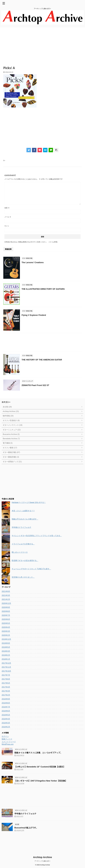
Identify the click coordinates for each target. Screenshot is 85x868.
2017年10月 (6, 671)
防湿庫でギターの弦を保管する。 (25, 561)
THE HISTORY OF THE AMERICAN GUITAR (42, 360)
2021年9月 (6, 591)
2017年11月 (6, 667)
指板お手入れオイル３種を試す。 (25, 519)
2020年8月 (6, 611)
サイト (7, 226)
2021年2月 (6, 599)
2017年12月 (6, 663)
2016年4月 (6, 719)
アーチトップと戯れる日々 (42, 861)
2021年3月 (6, 595)
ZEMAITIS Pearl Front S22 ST (35, 385)
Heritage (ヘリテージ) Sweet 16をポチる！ (29, 502)
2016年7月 (6, 707)
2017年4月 (6, 687)
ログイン (5, 736)
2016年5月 (6, 715)
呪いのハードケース (20, 552)
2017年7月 (6, 675)
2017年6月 (6, 679)
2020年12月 (6, 603)
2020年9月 (6, 607)
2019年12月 (6, 639)
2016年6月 (6, 711)
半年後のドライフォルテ (21, 527)
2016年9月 (6, 699)
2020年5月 (6, 623)
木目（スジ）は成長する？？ (23, 511)
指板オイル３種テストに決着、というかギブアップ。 (38, 753)
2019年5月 (6, 647)
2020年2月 (6, 635)
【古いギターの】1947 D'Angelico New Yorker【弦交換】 (41, 781)
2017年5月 (6, 683)
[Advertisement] (42, 45)
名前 (7, 208)
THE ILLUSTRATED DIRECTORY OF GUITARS (43, 289)
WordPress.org (8, 744)
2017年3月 (6, 691)
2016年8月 (6, 703)
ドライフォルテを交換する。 (23, 544)
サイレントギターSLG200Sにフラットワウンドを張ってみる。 (37, 536)
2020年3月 (6, 631)
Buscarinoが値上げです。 (26, 828)
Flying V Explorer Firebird (34, 315)
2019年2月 (6, 655)
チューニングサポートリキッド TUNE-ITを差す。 (31, 569)
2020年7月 (6, 615)
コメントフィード (9, 742)
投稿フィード (7, 739)
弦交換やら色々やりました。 (23, 577)
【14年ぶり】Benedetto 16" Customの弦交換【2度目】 (40, 767)
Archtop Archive (42, 857)
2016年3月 (6, 723)
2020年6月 (6, 619)
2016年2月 (6, 727)
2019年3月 (6, 651)
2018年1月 (6, 659)
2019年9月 (6, 643)
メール (8, 217)
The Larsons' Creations (33, 262)
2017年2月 (6, 695)
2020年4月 (6, 627)
